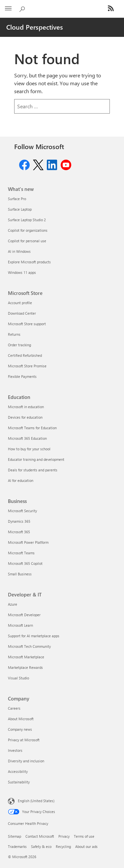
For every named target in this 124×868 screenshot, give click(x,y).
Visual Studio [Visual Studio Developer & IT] (18, 678)
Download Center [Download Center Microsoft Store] (22, 313)
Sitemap (15, 836)
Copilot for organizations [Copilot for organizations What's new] (28, 230)
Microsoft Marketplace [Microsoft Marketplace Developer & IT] (26, 657)
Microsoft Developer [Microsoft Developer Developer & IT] (24, 615)
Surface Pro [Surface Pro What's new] (17, 199)
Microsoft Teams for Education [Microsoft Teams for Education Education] (32, 428)
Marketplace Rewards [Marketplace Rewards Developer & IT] (25, 667)
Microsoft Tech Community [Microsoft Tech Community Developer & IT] (29, 646)
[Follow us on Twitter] (38, 164)
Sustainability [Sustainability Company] (19, 782)
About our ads (86, 846)
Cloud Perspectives (35, 27)
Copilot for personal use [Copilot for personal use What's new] (27, 241)
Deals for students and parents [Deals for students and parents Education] (33, 470)
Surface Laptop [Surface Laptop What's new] (20, 209)
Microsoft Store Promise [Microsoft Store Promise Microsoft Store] (27, 366)
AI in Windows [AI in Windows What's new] (19, 251)
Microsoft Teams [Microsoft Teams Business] (21, 553)
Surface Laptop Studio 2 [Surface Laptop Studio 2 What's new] (27, 220)
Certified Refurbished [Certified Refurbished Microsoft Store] (25, 355)
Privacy (64, 836)
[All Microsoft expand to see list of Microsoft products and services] (8, 9)
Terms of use (84, 836)
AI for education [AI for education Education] (21, 480)
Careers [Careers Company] (14, 708)
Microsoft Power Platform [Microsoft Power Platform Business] (28, 542)
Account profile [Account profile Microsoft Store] (20, 303)
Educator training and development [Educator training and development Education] (36, 459)
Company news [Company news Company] (20, 729)
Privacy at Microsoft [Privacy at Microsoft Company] (24, 740)
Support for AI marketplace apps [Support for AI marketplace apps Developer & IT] (34, 636)
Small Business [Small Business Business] (20, 574)
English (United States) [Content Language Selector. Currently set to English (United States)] (36, 800)
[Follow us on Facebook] (24, 164)
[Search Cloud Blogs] (23, 8)
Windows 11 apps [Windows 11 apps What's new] (22, 272)
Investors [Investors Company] (15, 750)
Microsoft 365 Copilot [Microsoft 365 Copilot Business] (25, 563)
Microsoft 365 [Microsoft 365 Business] (19, 532)
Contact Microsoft (40, 836)
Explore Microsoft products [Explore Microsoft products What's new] (29, 262)
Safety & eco (41, 846)
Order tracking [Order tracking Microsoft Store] (19, 345)
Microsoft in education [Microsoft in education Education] (26, 407)
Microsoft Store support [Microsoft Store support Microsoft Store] (27, 324)
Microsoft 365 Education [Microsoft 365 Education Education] (27, 438)
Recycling (63, 846)
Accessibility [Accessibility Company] (18, 771)
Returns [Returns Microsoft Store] (14, 334)
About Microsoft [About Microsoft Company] (21, 719)
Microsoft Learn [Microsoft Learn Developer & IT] (20, 625)
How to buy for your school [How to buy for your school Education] (29, 449)
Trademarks (17, 846)
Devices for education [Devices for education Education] (25, 417)
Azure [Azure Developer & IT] (13, 604)
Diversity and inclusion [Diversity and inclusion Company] (26, 761)
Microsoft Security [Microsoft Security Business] (22, 511)
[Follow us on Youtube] (66, 164)
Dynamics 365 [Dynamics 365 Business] (19, 521)
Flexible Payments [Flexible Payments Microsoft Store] (22, 376)
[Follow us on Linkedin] (52, 164)
